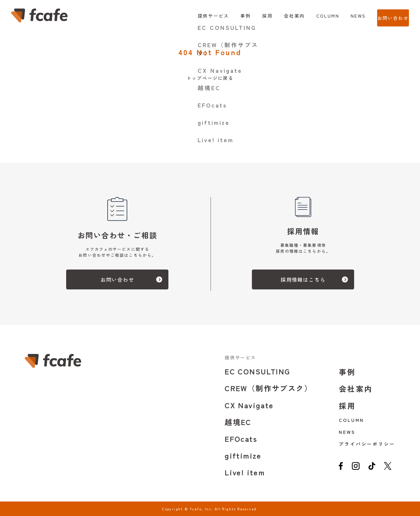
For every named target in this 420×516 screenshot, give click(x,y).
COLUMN (316, 16)
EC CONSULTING (257, 371)
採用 (256, 16)
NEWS (346, 16)
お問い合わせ (387, 16)
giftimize (243, 455)
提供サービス (202, 16)
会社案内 (283, 16)
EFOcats (241, 439)
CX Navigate (249, 405)
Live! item (245, 472)
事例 (234, 16)
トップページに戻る (210, 78)
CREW (268, 388)
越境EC (238, 422)
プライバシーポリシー (367, 444)
